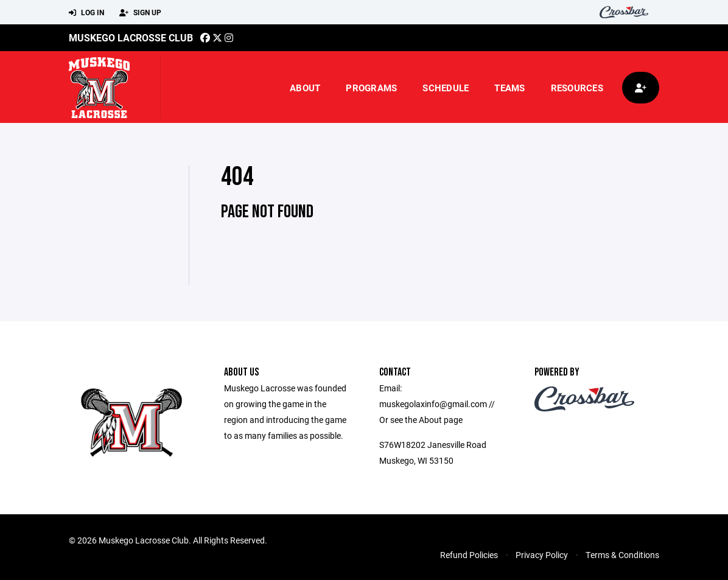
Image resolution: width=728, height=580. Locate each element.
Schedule (446, 88)
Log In (86, 13)
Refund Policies (469, 555)
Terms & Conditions (622, 555)
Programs (371, 88)
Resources (577, 88)
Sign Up (140, 13)
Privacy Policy (542, 555)
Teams (509, 88)
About (305, 88)
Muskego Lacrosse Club (131, 37)
